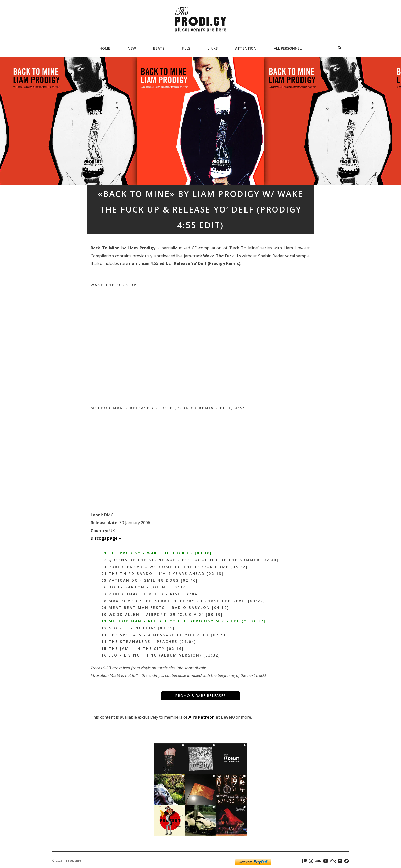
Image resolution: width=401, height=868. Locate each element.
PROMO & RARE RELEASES (201, 696)
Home (105, 48)
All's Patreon (202, 717)
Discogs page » (106, 538)
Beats (159, 48)
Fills (186, 48)
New (132, 48)
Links (213, 48)
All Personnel (288, 48)
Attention (246, 48)
